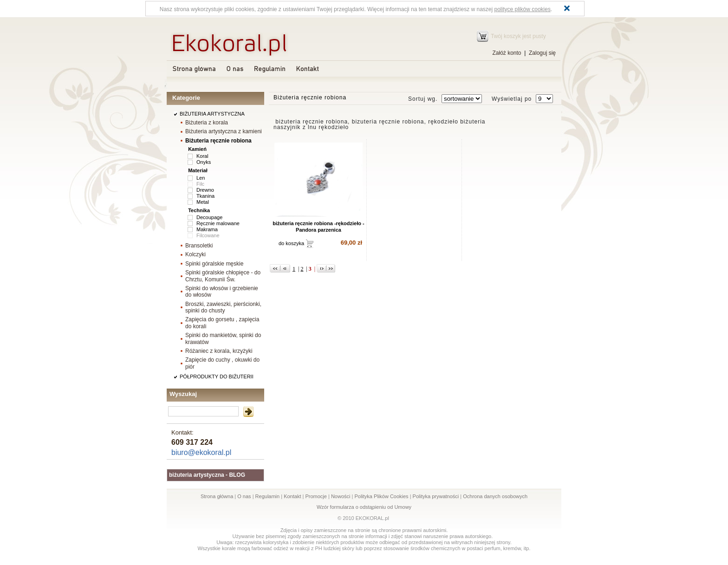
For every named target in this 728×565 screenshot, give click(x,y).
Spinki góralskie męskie (214, 264)
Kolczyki (195, 254)
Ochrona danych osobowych (495, 496)
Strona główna (217, 496)
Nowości (341, 496)
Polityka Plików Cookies (381, 496)
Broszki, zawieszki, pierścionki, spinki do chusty (223, 307)
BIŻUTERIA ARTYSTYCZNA (212, 114)
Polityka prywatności (436, 496)
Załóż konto (507, 53)
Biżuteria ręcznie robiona (218, 141)
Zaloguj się (542, 53)
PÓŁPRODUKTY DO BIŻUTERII (217, 377)
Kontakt (292, 496)
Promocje (316, 496)
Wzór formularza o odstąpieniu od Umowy (364, 507)
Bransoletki (199, 246)
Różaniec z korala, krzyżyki (219, 351)
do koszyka (291, 243)
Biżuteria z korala (207, 123)
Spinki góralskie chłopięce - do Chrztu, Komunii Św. (223, 276)
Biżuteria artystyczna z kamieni (224, 131)
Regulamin (268, 496)
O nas (244, 496)
